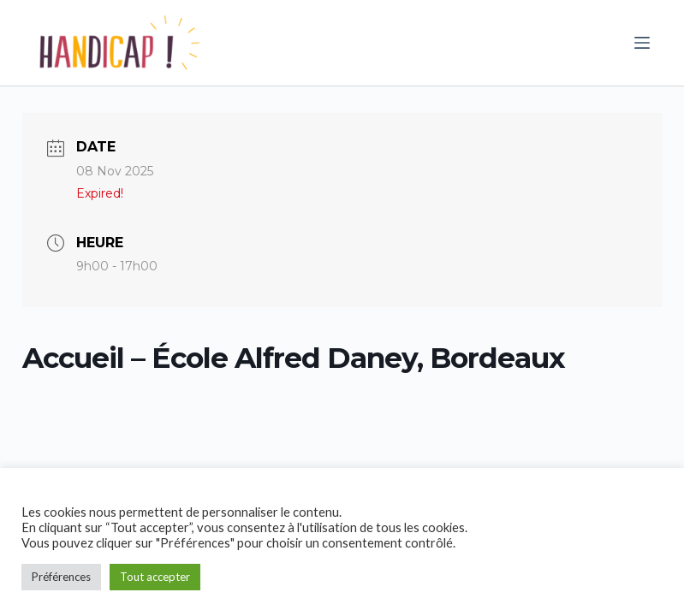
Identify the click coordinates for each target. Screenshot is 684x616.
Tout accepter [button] (155, 577)
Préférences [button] (61, 577)
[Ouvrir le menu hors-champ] (642, 43)
